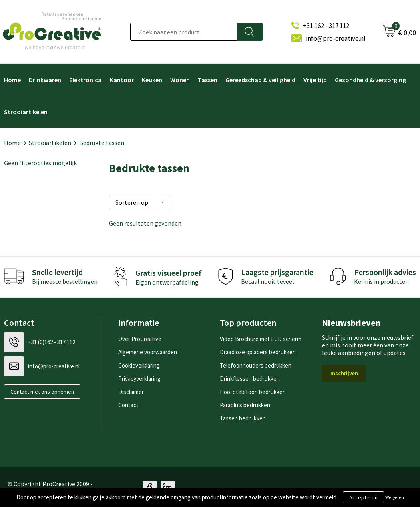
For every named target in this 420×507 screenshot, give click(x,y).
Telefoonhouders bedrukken (256, 364)
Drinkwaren (45, 80)
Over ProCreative (140, 338)
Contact (128, 404)
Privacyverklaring (139, 377)
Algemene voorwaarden (148, 351)
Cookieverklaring (139, 364)
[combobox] (184, 32)
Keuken (152, 80)
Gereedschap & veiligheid (260, 80)
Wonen (180, 80)
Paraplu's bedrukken (245, 404)
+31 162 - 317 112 (326, 26)
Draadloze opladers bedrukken (258, 351)
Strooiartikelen (50, 143)
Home (12, 143)
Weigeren (395, 497)
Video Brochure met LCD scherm (261, 338)
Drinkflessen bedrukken (250, 377)
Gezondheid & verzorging (370, 80)
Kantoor (122, 80)
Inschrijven (344, 372)
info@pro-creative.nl (336, 38)
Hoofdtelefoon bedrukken (253, 391)
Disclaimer (131, 391)
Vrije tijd (315, 80)
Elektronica (85, 80)
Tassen (208, 80)
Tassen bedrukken (243, 417)
